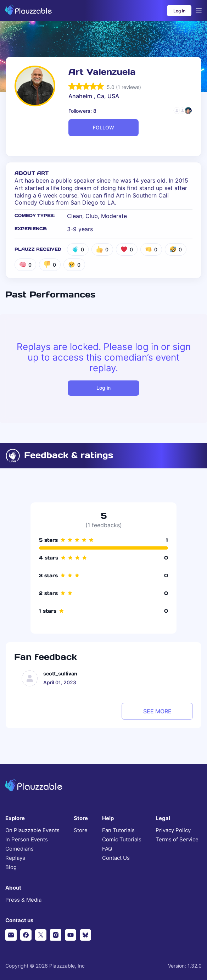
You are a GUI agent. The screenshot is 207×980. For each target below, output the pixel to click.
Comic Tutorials (122, 840)
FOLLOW (103, 127)
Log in (103, 388)
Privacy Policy (173, 830)
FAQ (107, 849)
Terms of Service (177, 840)
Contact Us (116, 858)
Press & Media (23, 900)
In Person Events (27, 840)
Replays (15, 858)
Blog (11, 867)
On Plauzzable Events (32, 830)
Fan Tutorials (118, 830)
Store (81, 830)
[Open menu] (199, 11)
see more (157, 711)
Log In (179, 11)
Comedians (19, 849)
